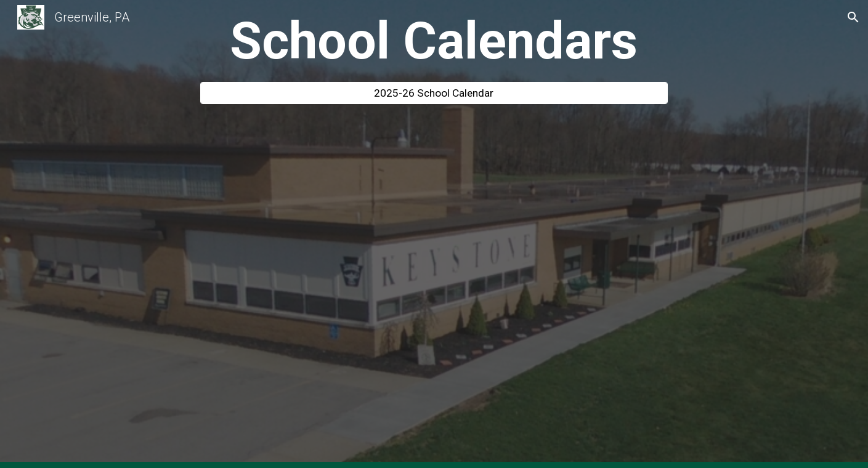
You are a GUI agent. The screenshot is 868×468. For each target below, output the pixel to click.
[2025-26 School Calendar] (434, 93)
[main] (434, 41)
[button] (853, 17)
